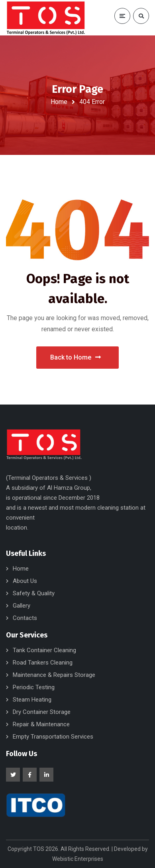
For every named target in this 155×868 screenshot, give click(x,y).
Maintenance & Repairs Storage (54, 675)
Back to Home (76, 357)
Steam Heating (32, 700)
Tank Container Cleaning (44, 650)
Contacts (25, 618)
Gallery (22, 606)
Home (59, 102)
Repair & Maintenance (41, 724)
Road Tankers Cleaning (43, 663)
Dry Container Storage (42, 712)
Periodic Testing (34, 687)
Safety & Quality (34, 593)
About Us (25, 581)
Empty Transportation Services (53, 737)
